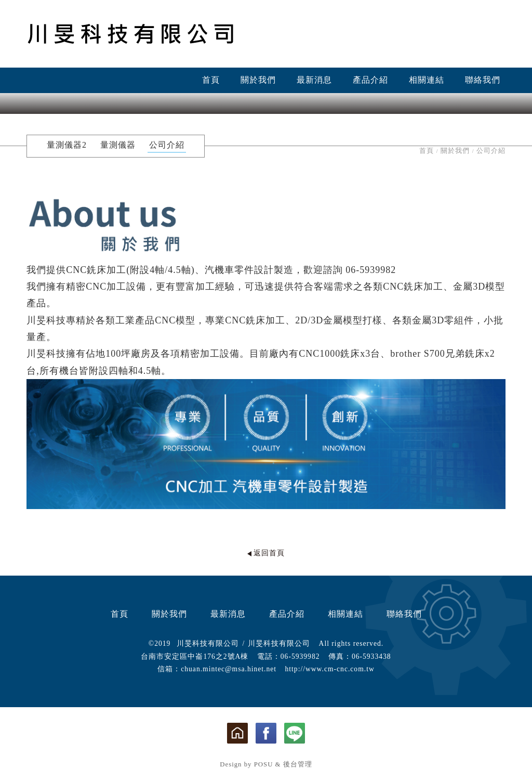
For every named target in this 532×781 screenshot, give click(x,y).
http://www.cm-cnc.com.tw (330, 669)
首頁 (211, 80)
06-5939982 (300, 656)
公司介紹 (167, 145)
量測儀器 (118, 145)
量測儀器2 (67, 145)
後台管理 (298, 764)
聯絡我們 (483, 80)
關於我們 (258, 80)
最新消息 (314, 80)
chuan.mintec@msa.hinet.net (229, 669)
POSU (264, 764)
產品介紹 (370, 80)
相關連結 (427, 80)
